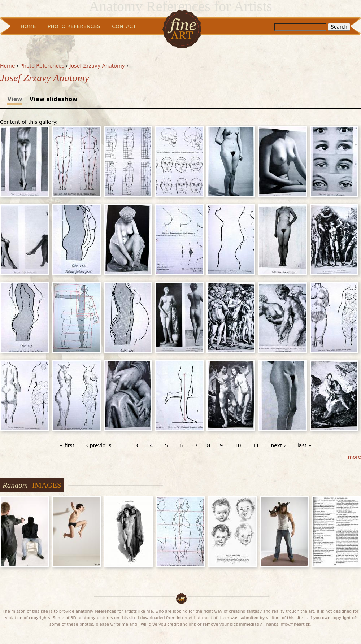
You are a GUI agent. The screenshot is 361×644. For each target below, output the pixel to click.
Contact (124, 26)
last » (304, 445)
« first (67, 445)
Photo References (42, 66)
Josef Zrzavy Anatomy (97, 66)
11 (256, 445)
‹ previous (99, 445)
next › (278, 445)
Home (7, 66)
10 (238, 445)
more (355, 457)
